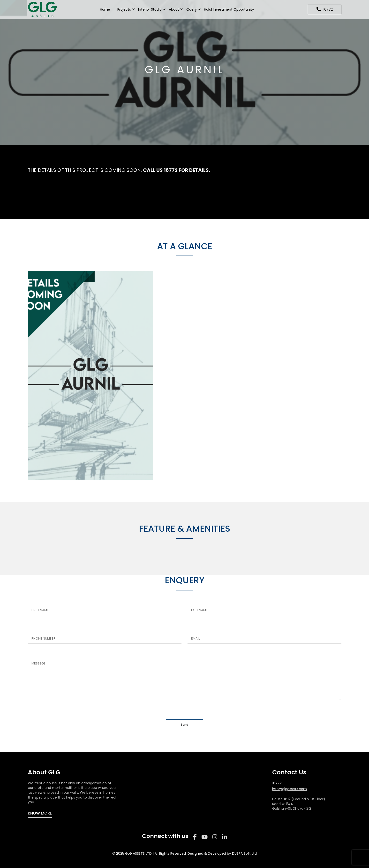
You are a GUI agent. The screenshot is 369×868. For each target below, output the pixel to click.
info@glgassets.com (290, 789)
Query (192, 9)
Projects (124, 9)
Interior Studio (150, 9)
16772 (277, 783)
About (174, 9)
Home (105, 9)
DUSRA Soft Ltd (244, 853)
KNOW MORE (40, 813)
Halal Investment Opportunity (229, 9)
